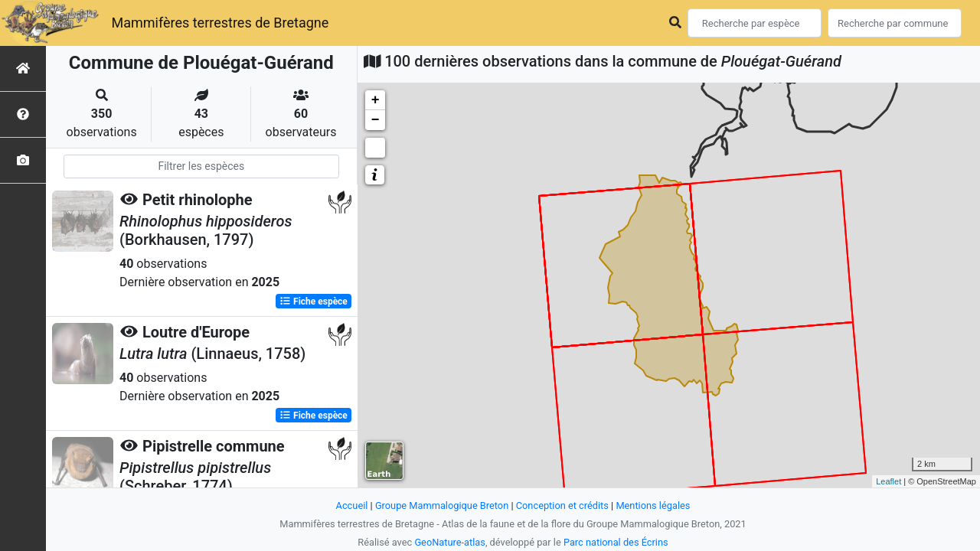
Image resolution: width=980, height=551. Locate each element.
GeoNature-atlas (450, 542)
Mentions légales (653, 505)
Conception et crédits (562, 505)
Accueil (352, 505)
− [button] (376, 120)
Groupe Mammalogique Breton (442, 505)
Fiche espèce (314, 302)
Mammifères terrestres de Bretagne (220, 23)
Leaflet (889, 481)
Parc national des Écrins (616, 542)
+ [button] (376, 100)
